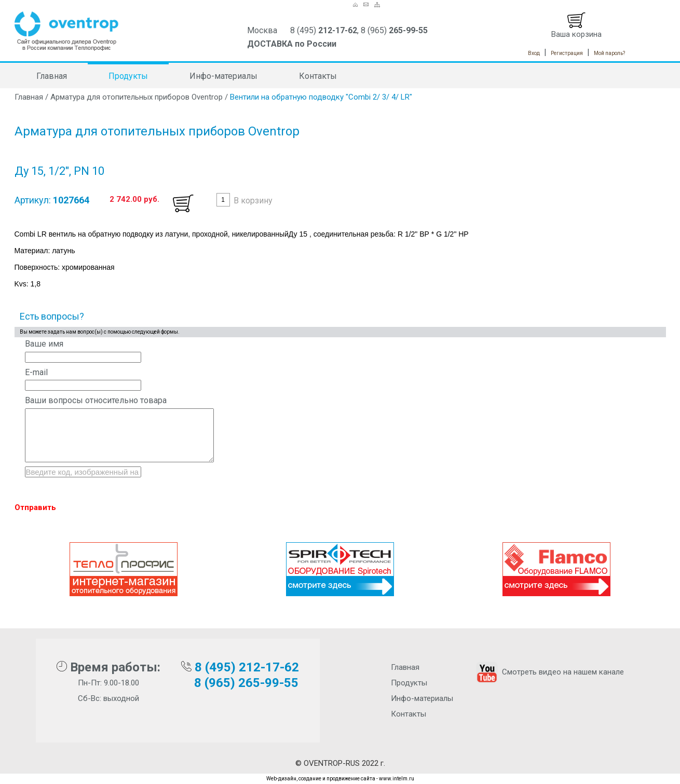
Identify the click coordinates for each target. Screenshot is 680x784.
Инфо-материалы (223, 76)
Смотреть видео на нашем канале (549, 672)
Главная (52, 76)
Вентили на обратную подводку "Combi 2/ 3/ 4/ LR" (321, 97)
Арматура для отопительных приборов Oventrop (137, 97)
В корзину (253, 201)
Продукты (128, 76)
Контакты (318, 76)
